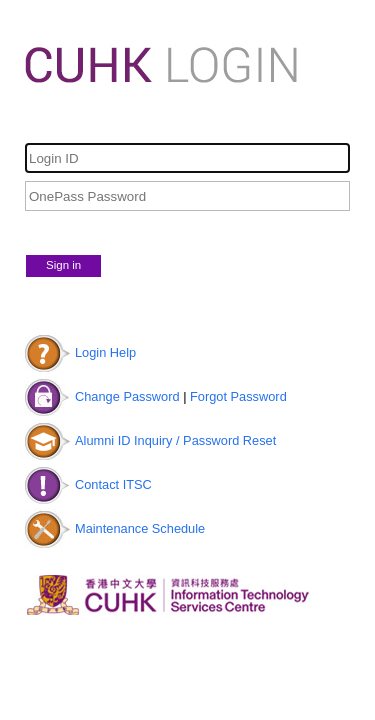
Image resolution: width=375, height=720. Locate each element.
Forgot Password (238, 396)
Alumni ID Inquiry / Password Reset (175, 440)
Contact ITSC (113, 484)
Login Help (105, 352)
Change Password (127, 396)
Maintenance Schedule (140, 528)
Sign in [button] (63, 265)
